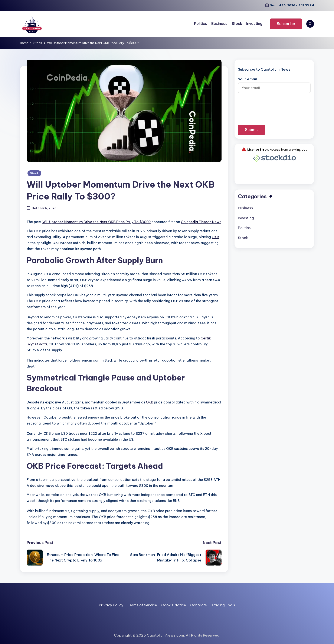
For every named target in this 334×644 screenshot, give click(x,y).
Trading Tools (223, 605)
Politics (244, 228)
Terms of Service (142, 605)
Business (245, 208)
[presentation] (274, 106)
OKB (215, 237)
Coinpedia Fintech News (201, 222)
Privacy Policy (111, 605)
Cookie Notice (174, 605)
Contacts (199, 605)
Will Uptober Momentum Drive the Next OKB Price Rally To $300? (96, 222)
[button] (286, 24)
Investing (246, 218)
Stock (34, 173)
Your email (274, 83)
